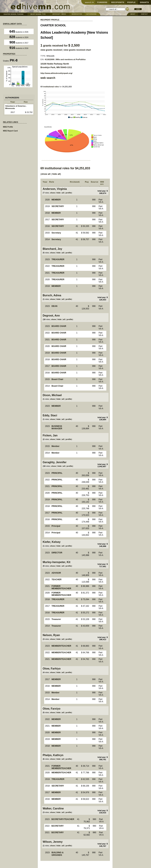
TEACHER (57, 580)
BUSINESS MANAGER (57, 427)
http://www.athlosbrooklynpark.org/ (56, 73)
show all (46, 174)
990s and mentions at (71, 59)
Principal (56, 526)
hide (59, 193)
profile (68, 193)
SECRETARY (58, 206)
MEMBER (56, 200)
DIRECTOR (57, 553)
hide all (56, 174)
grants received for (60, 46)
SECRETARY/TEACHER (63, 819)
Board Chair (57, 379)
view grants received (51, 50)
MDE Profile (8, 127)
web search (48, 78)
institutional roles (51, 87)
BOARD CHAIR (59, 326)
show (53, 193)
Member (56, 446)
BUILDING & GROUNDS (58, 854)
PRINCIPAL (57, 473)
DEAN (55, 306)
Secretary (56, 233)
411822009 (49, 59)
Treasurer (56, 619)
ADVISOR (56, 573)
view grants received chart (77, 50)
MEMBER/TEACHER (61, 646)
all (63, 193)
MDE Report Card (10, 131)
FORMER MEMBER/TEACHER (61, 587)
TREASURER (58, 259)
